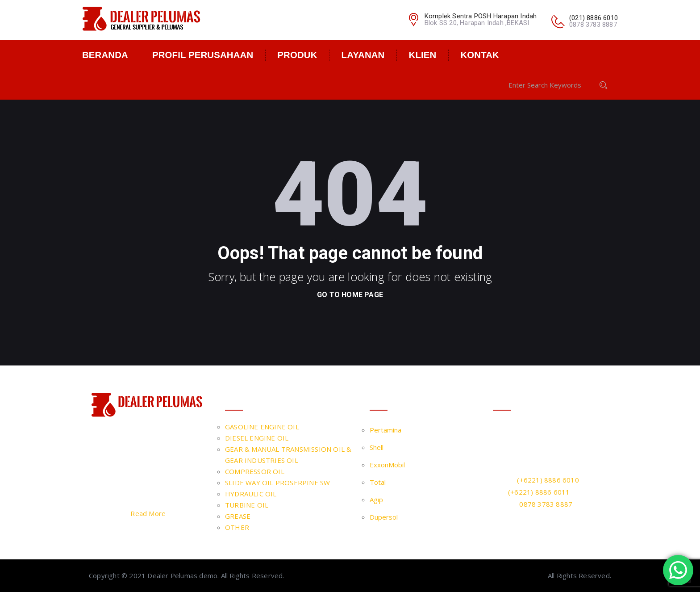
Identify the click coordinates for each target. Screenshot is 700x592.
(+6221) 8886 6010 (548, 480)
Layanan (363, 55)
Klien (423, 55)
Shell (377, 447)
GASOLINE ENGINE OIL (262, 427)
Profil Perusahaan (203, 55)
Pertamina (385, 430)
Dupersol (384, 517)
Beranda (105, 55)
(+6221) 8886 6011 (539, 492)
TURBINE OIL (247, 505)
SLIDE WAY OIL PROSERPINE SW (277, 483)
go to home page (350, 295)
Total (378, 482)
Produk (297, 55)
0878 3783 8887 (546, 504)
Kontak (480, 55)
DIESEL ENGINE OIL (257, 438)
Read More (148, 513)
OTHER (237, 527)
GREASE (238, 516)
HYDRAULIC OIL (251, 494)
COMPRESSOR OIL (255, 471)
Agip (376, 500)
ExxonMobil (387, 465)
